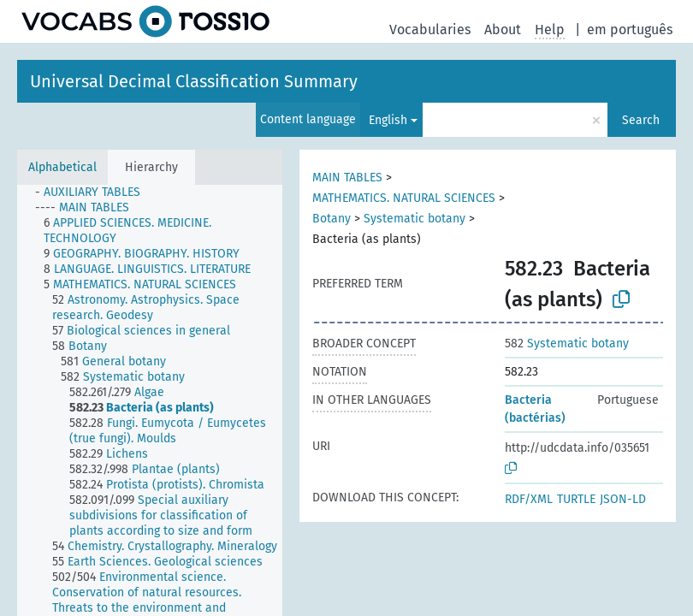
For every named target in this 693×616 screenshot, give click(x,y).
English (388, 120)
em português (630, 30)
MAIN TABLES (347, 178)
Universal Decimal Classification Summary (194, 81)
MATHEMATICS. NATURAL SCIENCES (404, 198)
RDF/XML (529, 499)
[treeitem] (95, 192)
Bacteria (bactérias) (535, 409)
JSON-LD (623, 499)
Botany (332, 219)
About (503, 30)
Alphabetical (62, 167)
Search (641, 120)
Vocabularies (430, 30)
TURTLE (576, 499)
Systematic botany (415, 219)
